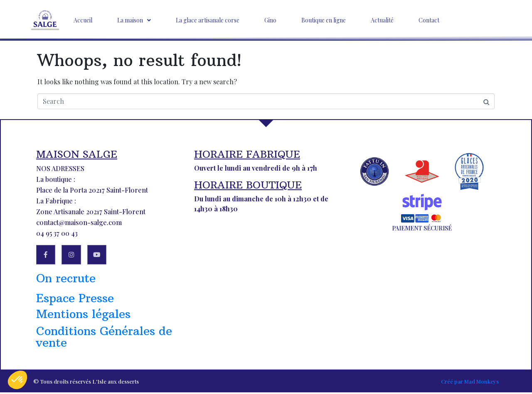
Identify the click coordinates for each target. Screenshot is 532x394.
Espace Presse (75, 300)
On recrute (66, 280)
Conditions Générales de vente (104, 339)
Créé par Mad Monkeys (470, 383)
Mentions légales (83, 316)
